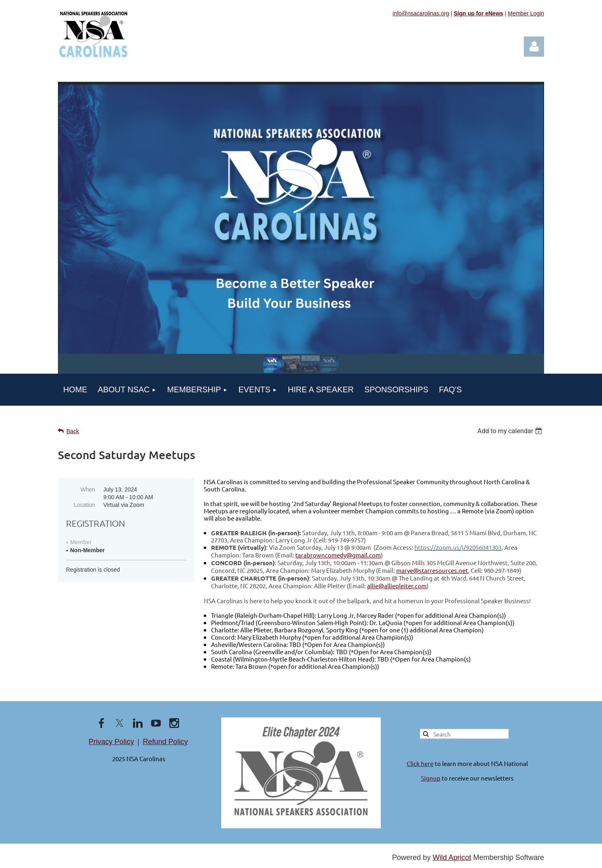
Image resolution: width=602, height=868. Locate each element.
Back (73, 431)
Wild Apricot (452, 857)
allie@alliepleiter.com (397, 586)
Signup (431, 778)
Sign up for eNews (478, 13)
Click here (420, 763)
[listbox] (511, 431)
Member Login (526, 13)
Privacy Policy (111, 742)
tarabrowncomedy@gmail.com (338, 555)
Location (84, 505)
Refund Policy (165, 742)
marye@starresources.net (432, 570)
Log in (534, 47)
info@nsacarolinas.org (421, 13)
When (88, 489)
